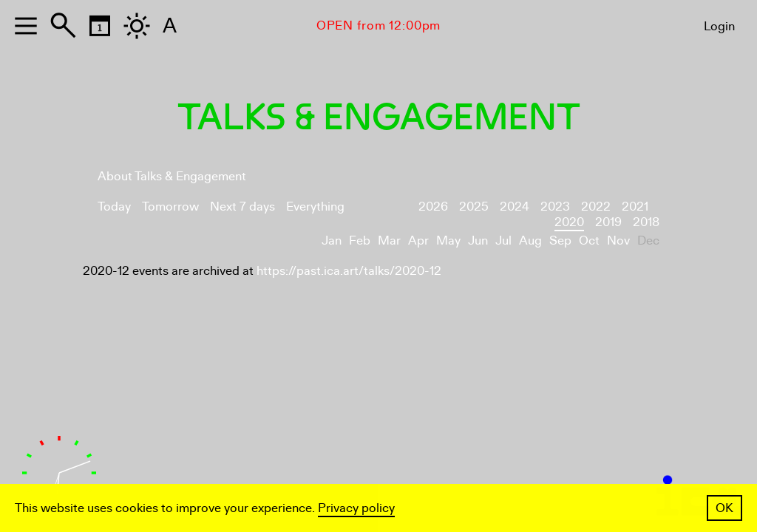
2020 (569, 222)
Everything (315, 207)
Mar (389, 241)
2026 (433, 207)
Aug (530, 241)
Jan (332, 241)
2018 (646, 222)
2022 (596, 207)
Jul (503, 241)
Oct (589, 241)
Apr (418, 241)
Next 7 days (242, 207)
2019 (608, 222)
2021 (635, 207)
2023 (555, 207)
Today (114, 207)
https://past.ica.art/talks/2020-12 (349, 271)
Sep (560, 241)
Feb (360, 241)
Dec (648, 241)
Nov (618, 241)
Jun (478, 241)
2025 (474, 207)
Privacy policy (356, 508)
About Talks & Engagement (172, 176)
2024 (515, 207)
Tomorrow (170, 207)
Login (719, 26)
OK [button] (724, 508)
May (448, 241)
